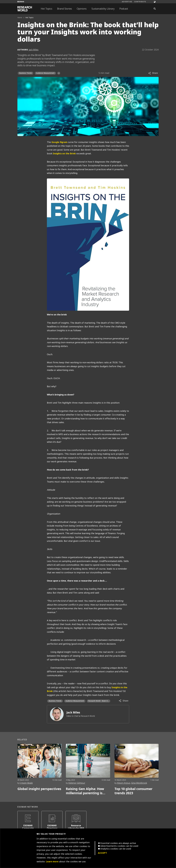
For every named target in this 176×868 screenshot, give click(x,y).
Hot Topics (47, 9)
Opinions (82, 9)
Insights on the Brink (64, 154)
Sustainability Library (103, 9)
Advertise (127, 2)
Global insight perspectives (39, 789)
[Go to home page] (25, 9)
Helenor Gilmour (77, 783)
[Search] (155, 9)
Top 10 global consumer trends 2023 (133, 791)
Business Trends (26, 73)
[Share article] (153, 73)
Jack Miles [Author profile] (34, 50)
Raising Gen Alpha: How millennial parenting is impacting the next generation (85, 791)
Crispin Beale (26, 783)
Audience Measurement (45, 73)
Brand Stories (65, 9)
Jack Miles (73, 713)
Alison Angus (124, 783)
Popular (33, 747)
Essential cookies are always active (118, 843)
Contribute (140, 2)
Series (23, 747)
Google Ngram (59, 142)
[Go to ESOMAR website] (21, 2)
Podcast (124, 9)
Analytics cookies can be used (116, 849)
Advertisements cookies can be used (119, 846)
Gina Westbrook (139, 783)
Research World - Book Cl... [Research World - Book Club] (99, 701)
